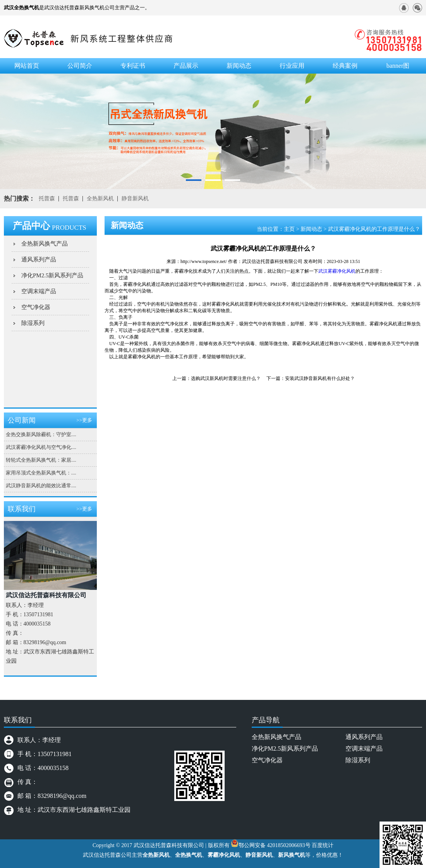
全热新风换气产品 (45, 244)
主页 (289, 229)
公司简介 (80, 66)
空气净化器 (36, 307)
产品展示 (186, 66)
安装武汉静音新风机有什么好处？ (320, 378)
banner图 (398, 66)
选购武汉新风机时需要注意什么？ (226, 378)
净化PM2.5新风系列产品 (52, 275)
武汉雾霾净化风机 (337, 271)
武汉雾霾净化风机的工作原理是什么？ (374, 229)
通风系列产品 (39, 260)
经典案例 (345, 66)
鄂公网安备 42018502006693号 (275, 845)
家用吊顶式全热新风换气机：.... (41, 473)
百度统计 (323, 845)
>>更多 (84, 420)
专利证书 (133, 66)
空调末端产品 (39, 291)
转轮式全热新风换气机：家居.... (41, 460)
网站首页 (27, 66)
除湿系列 (33, 323)
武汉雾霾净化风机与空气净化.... (41, 447)
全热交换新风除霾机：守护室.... (41, 434)
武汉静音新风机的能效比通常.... (41, 486)
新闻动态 (311, 229)
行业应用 (292, 66)
